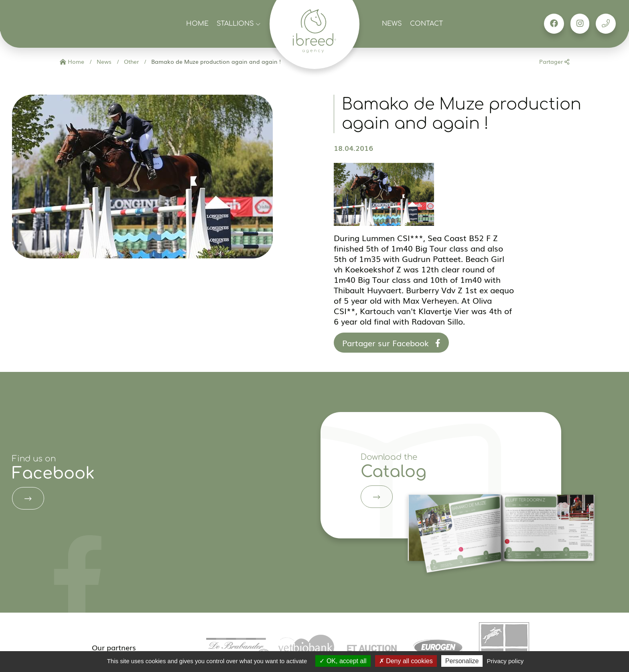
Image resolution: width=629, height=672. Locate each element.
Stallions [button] (238, 24)
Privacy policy (505, 661)
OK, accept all (343, 661)
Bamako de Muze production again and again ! (215, 61)
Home (197, 24)
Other (131, 61)
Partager (554, 61)
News (392, 24)
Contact (426, 24)
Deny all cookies (406, 661)
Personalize (462, 661)
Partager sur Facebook (391, 343)
